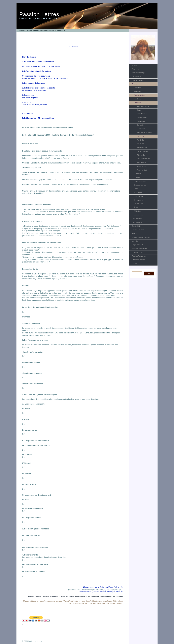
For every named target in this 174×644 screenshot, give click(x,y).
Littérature (137, 88)
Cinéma (137, 189)
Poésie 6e (140, 140)
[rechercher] (137, 273)
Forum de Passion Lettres (141, 237)
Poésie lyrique (142, 148)
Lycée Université (140, 181)
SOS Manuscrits (138, 80)
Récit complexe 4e (143, 159)
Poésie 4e (140, 144)
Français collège (140, 95)
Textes (138, 177)
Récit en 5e (141, 155)
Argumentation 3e (143, 106)
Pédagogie (138, 91)
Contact (135, 264)
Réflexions (137, 211)
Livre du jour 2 (137, 222)
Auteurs (138, 99)
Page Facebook (137, 245)
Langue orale (138, 204)
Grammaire (138, 192)
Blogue (134, 234)
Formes (138, 103)
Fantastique (141, 129)
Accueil (134, 65)
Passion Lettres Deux (140, 249)
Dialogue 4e (141, 121)
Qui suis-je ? (136, 76)
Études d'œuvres (140, 185)
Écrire (136, 207)
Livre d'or (135, 241)
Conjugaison (138, 196)
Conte (139, 110)
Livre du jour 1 (137, 219)
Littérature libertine (138, 260)
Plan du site (136, 69)
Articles (135, 84)
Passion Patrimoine (139, 256)
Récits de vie (141, 166)
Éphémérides (137, 226)
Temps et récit (142, 170)
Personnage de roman (145, 133)
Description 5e (142, 118)
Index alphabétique (139, 73)
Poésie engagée (142, 151)
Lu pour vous (138, 215)
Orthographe (138, 200)
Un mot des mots (138, 230)
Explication (141, 125)
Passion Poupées (138, 252)
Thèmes (138, 174)
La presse (140, 136)
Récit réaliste (141, 162)
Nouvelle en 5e (142, 114)
